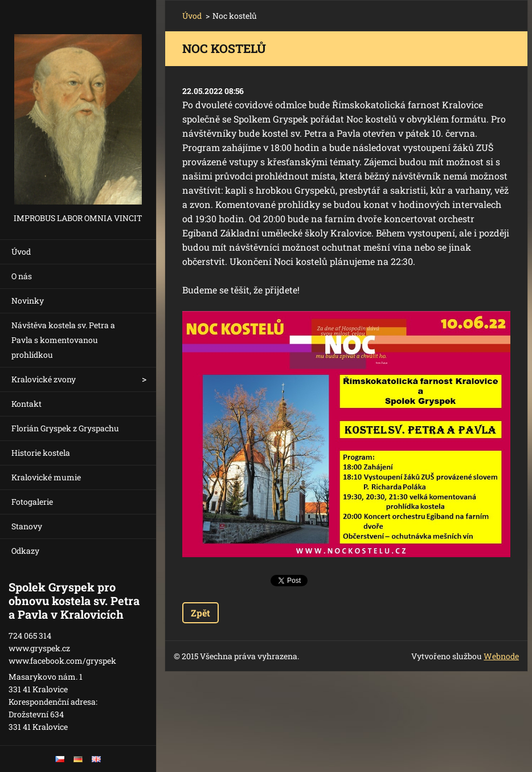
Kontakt (26, 404)
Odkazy (25, 551)
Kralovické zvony (44, 379)
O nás (22, 276)
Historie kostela (41, 453)
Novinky (28, 301)
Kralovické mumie (46, 477)
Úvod (21, 252)
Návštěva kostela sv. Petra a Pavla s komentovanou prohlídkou (63, 340)
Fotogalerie (32, 502)
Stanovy (27, 526)
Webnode (501, 656)
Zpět (200, 613)
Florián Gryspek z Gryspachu (65, 428)
